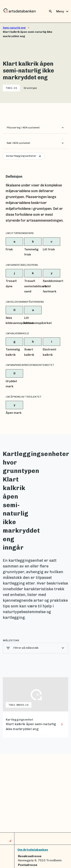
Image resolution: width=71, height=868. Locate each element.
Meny (63, 11)
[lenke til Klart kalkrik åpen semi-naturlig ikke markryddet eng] (35, 707)
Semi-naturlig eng (14, 28)
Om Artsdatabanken (33, 850)
